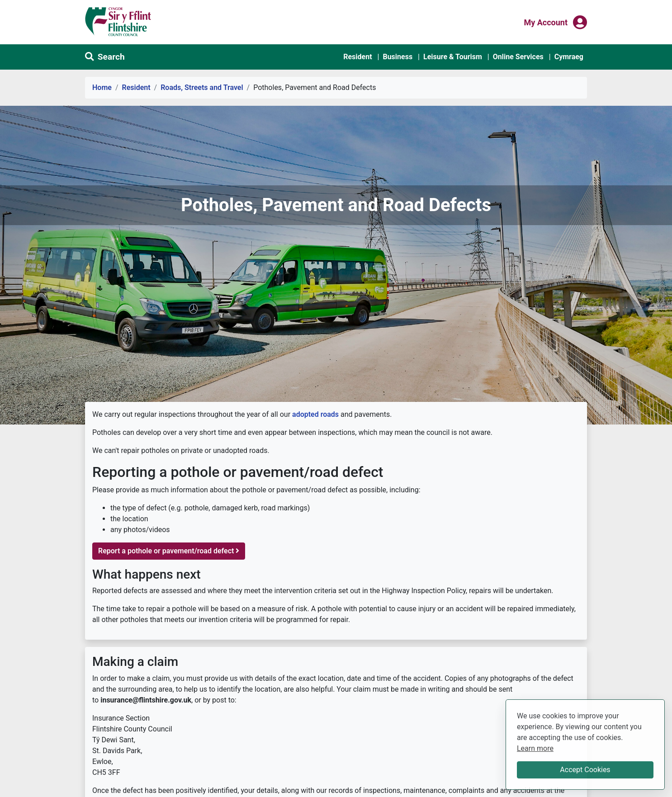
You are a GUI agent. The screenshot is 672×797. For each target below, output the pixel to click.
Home (102, 87)
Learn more (535, 748)
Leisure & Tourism (453, 57)
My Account (546, 22)
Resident (357, 57)
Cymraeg (569, 57)
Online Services (518, 57)
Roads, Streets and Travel (202, 87)
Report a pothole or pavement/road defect (169, 551)
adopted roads (315, 414)
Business (398, 57)
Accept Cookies (585, 770)
